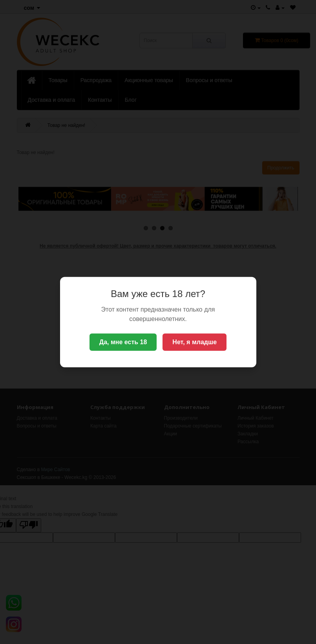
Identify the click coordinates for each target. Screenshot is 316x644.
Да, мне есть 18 (123, 342)
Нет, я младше (195, 342)
